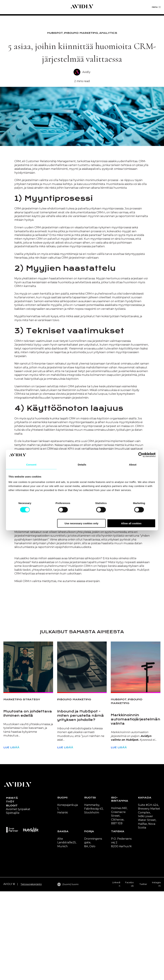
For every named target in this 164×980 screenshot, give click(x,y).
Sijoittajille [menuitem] (13, 902)
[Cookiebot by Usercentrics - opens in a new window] (141, 455)
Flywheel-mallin (97, 579)
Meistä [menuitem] (12, 887)
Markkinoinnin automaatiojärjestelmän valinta (136, 808)
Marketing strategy (22, 788)
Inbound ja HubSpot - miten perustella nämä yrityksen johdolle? (80, 804)
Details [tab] (82, 465)
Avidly (86, 72)
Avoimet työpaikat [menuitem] (18, 898)
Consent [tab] (31, 465)
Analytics (108, 33)
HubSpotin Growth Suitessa (89, 605)
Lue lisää (11, 836)
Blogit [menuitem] (12, 894)
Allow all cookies (131, 523)
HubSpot (55, 33)
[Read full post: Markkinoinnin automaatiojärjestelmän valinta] (136, 756)
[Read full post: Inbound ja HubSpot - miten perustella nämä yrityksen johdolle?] (82, 756)
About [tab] (133, 465)
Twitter (143, 973)
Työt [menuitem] (10, 890)
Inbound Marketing (81, 33)
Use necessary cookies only (81, 523)
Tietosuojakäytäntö (31, 973)
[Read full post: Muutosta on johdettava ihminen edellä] (28, 756)
